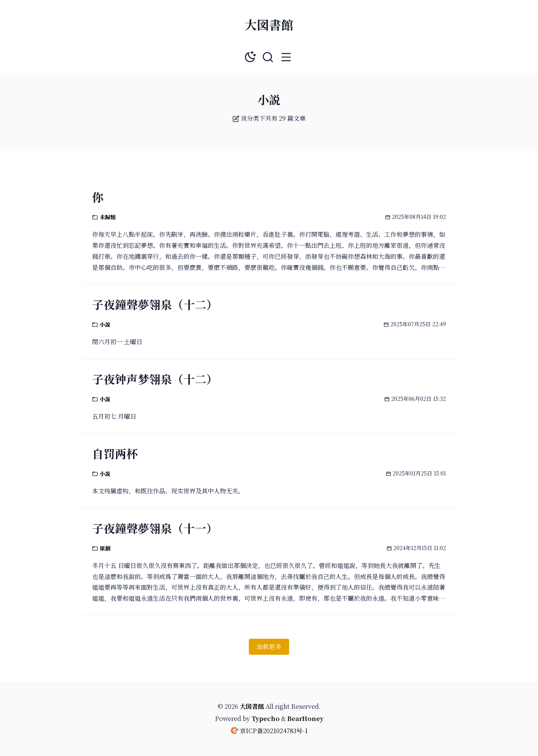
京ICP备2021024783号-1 (274, 731)
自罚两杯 (115, 453)
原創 (105, 548)
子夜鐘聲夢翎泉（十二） (155, 304)
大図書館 (269, 24)
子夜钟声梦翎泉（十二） (155, 379)
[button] (286, 57)
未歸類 (108, 217)
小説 (105, 324)
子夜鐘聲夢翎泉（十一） (155, 528)
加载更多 (269, 647)
